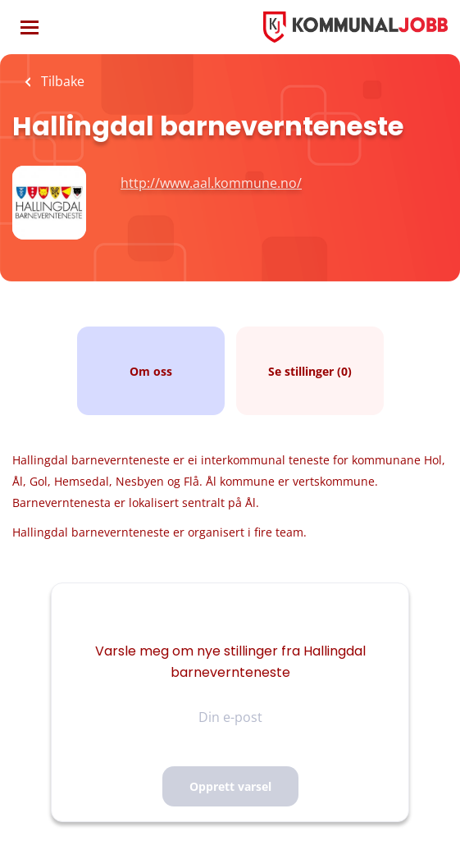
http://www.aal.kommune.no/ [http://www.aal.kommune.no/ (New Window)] (211, 183)
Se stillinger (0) (310, 371)
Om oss (151, 371)
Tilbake (61, 81)
